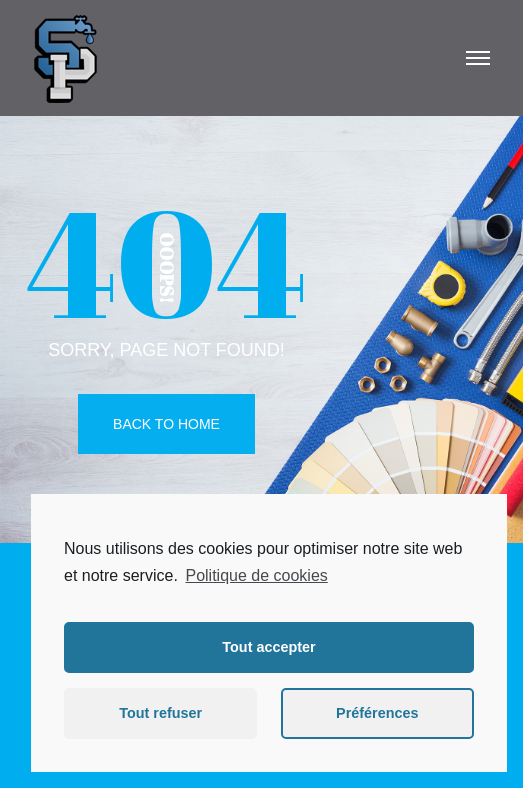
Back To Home (166, 424)
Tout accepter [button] (268, 647)
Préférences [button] (377, 713)
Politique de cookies (256, 575)
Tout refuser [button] (160, 713)
